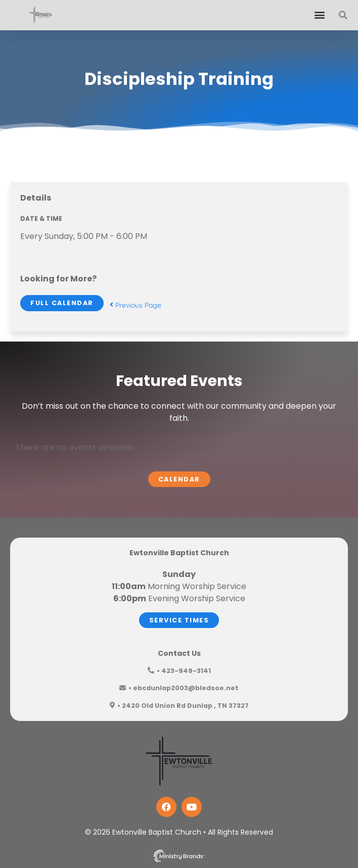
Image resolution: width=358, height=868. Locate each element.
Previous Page (136, 305)
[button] (319, 15)
